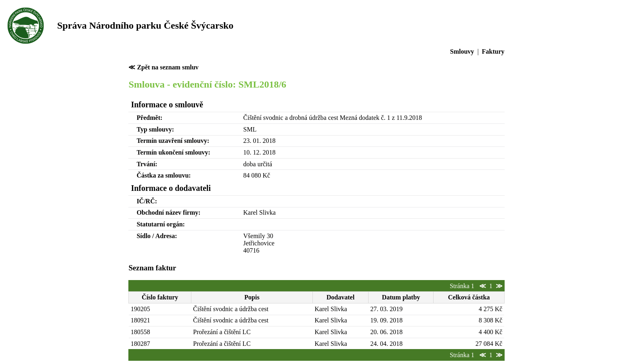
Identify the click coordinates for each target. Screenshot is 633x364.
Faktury (493, 51)
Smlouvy (462, 51)
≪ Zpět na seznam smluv (163, 67)
